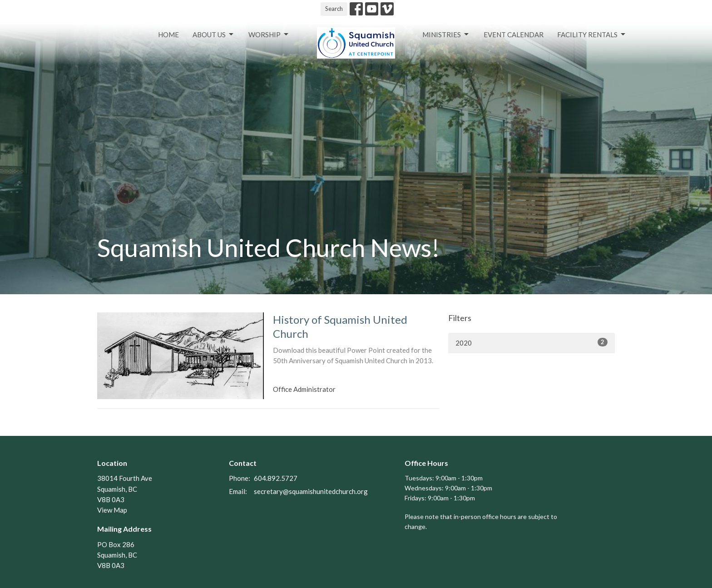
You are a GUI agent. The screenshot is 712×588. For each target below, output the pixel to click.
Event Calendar (514, 35)
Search (334, 9)
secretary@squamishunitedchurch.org (311, 491)
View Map (112, 510)
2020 (532, 342)
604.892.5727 (276, 478)
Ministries (446, 35)
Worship (269, 35)
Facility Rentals (592, 35)
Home (168, 35)
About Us (214, 35)
